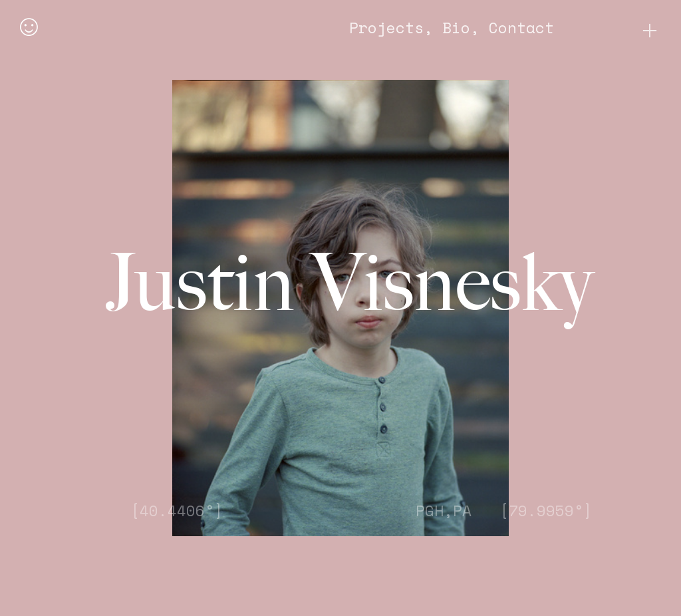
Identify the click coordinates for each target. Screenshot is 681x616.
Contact (521, 28)
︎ (650, 31)
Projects (386, 28)
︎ (29, 28)
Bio (456, 28)
